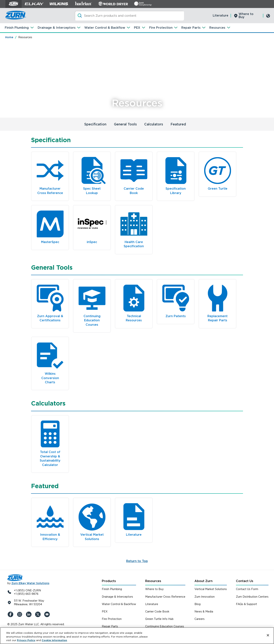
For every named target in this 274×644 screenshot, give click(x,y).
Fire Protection (161, 28)
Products (109, 581)
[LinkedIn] (29, 614)
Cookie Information (54, 640)
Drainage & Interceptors (57, 28)
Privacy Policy (26, 640)
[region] (137, 636)
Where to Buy (246, 15)
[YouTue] (48, 614)
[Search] (129, 16)
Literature (221, 15)
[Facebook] (11, 614)
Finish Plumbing (17, 28)
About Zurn (204, 581)
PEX (137, 28)
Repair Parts (191, 28)
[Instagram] (20, 614)
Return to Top (137, 561)
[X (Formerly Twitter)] (39, 614)
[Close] (268, 635)
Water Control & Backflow (105, 28)
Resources (217, 28)
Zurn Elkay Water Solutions (30, 583)
